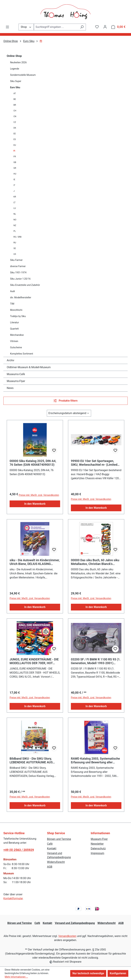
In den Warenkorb (35, 504)
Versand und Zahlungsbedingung (75, 923)
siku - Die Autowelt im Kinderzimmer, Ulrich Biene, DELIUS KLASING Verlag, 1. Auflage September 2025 (35, 562)
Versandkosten (67, 936)
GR (15, 168)
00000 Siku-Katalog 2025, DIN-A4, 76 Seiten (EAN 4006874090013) (33, 463)
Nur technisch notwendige (88, 973)
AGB (50, 867)
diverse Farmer (18, 266)
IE (14, 180)
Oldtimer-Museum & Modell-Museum (29, 367)
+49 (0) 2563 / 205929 (19, 850)
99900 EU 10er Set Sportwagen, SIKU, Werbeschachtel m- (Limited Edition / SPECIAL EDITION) (94, 463)
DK (15, 128)
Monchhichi (16, 310)
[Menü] (7, 27)
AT (15, 93)
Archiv (11, 360)
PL (15, 231)
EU (15, 145)
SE (15, 248)
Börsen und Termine (59, 839)
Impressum (98, 853)
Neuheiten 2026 (18, 62)
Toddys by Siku (18, 316)
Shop (26, 27)
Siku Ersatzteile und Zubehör (25, 285)
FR (15, 157)
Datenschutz (98, 848)
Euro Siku (15, 87)
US (15, 254)
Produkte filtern (66, 401)
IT (14, 185)
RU (15, 243)
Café (50, 844)
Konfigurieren (118, 973)
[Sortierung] (69, 413)
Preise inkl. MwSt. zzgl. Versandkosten (39, 495)
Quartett (14, 329)
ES (15, 139)
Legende (15, 69)
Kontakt (52, 848)
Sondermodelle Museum (23, 75)
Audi (12, 291)
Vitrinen (14, 341)
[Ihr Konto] (105, 27)
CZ (15, 122)
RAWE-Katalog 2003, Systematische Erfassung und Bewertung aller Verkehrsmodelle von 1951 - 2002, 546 (95, 760)
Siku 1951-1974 (18, 273)
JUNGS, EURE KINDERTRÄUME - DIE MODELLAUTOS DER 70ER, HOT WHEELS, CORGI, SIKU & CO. (34, 661)
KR (15, 197)
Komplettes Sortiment (22, 354)
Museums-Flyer (16, 381)
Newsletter (97, 844)
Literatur (14, 322)
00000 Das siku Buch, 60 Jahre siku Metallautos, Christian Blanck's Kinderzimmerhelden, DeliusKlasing (95, 562)
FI (14, 151)
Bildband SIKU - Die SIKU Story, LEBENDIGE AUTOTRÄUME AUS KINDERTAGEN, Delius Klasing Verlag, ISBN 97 (31, 760)
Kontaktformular (13, 898)
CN (15, 116)
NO (15, 220)
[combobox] (56, 27)
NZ (15, 225)
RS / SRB (17, 237)
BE (15, 99)
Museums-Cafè (16, 374)
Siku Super (16, 81)
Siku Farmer (16, 260)
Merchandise (17, 335)
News (10, 388)
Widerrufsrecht (56, 862)
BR (15, 105)
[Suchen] (82, 27)
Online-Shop (14, 56)
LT (14, 202)
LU (15, 208)
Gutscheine (16, 347)
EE (15, 134)
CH (15, 111)
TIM (12, 304)
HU (15, 174)
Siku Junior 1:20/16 (20, 279)
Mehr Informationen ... (16, 977)
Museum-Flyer (99, 839)
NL (15, 214)
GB (15, 162)
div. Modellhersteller (21, 297)
